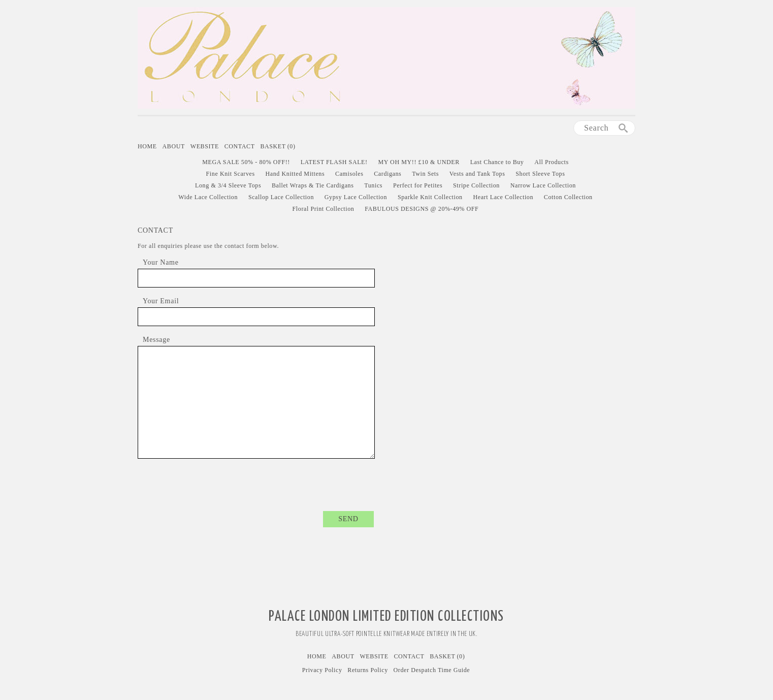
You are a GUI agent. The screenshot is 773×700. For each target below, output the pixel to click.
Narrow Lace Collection (543, 185)
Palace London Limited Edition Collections (386, 617)
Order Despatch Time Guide (432, 670)
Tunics (373, 185)
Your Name (161, 262)
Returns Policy (367, 670)
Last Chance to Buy (497, 162)
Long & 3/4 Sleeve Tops (228, 185)
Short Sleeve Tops (540, 174)
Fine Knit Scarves (231, 174)
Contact (240, 146)
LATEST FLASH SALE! (334, 162)
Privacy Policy (322, 670)
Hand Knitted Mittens (295, 174)
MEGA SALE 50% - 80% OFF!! (246, 162)
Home (147, 146)
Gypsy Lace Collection (356, 197)
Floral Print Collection (324, 209)
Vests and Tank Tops (477, 174)
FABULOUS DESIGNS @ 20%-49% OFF (422, 209)
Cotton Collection (568, 197)
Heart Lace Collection (503, 197)
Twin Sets (425, 174)
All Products (552, 162)
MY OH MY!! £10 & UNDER (418, 162)
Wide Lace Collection (208, 197)
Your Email (161, 301)
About (174, 146)
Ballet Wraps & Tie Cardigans (313, 185)
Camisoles (349, 174)
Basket (278, 146)
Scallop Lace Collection (281, 197)
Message (156, 340)
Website (205, 146)
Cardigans (388, 174)
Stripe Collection (476, 185)
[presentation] (297, 479)
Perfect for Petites (418, 185)
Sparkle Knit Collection (430, 197)
